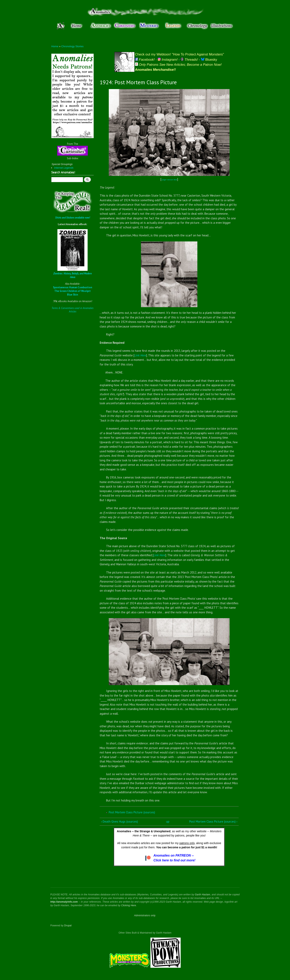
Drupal (68, 926)
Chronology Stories (72, 46)
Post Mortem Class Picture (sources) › (213, 821)
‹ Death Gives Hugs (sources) (120, 821)
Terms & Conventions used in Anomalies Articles (72, 310)
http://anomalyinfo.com (64, 902)
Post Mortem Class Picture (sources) (132, 812)
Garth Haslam (202, 895)
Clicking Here (129, 905)
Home (55, 46)
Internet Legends (64, 168)
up (168, 821)
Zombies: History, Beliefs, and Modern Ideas (73, 275)
